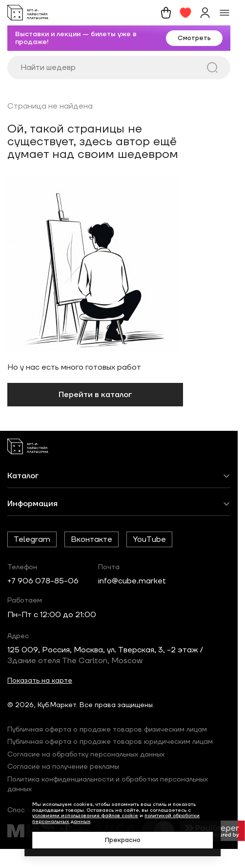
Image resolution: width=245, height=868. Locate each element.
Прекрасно (123, 840)
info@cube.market (132, 581)
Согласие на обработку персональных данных (86, 755)
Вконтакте (92, 539)
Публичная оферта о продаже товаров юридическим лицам (110, 742)
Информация (32, 504)
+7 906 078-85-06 (43, 581)
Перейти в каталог (95, 395)
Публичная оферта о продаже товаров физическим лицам (107, 730)
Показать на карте (40, 681)
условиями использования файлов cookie (85, 815)
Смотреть (194, 38)
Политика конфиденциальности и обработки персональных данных (108, 784)
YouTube (149, 539)
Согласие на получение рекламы (63, 767)
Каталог (23, 476)
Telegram (32, 539)
